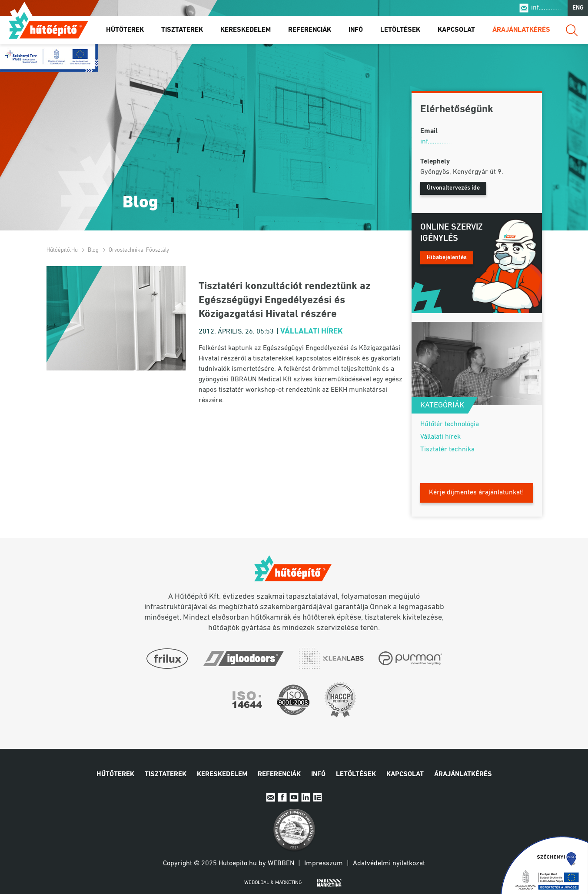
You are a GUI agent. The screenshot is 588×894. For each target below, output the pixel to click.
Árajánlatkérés (521, 30)
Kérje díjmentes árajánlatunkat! (477, 493)
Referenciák (310, 30)
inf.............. (547, 8)
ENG (578, 8)
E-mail (271, 797)
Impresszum (324, 864)
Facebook (282, 797)
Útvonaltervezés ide (453, 188)
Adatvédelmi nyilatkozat (389, 864)
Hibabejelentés (447, 258)
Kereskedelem (246, 30)
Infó (356, 30)
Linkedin (306, 797)
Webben (281, 864)
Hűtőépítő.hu (48, 25)
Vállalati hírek (312, 332)
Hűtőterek (125, 30)
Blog (93, 250)
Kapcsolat (456, 30)
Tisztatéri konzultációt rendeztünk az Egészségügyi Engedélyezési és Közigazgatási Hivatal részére (285, 300)
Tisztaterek (182, 30)
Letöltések (400, 30)
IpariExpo (317, 797)
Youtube (294, 797)
